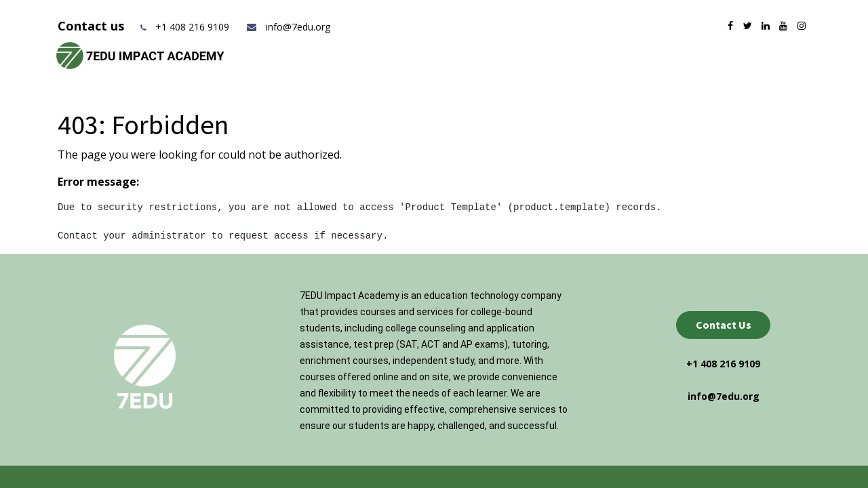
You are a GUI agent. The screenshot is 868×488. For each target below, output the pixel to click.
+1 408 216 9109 (192, 27)
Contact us (93, 26)
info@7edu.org (288, 27)
